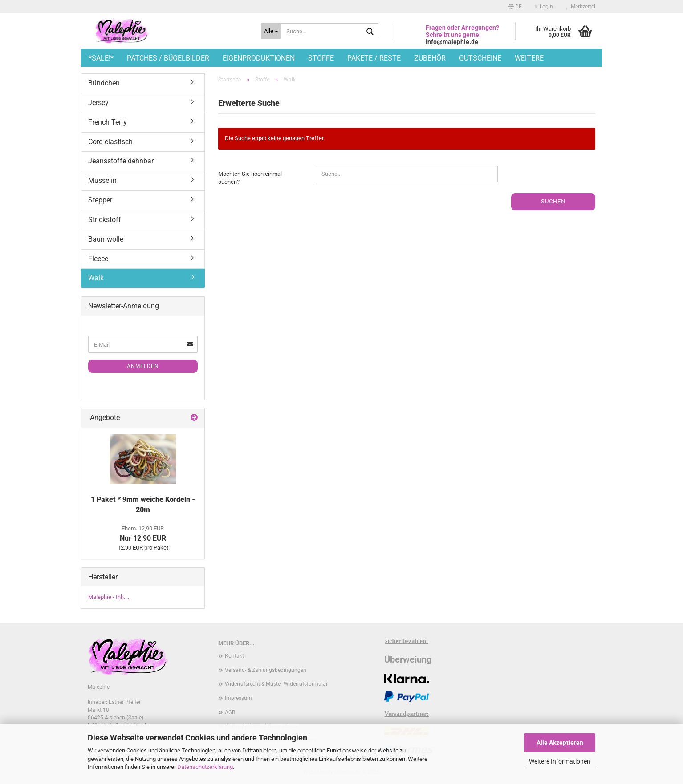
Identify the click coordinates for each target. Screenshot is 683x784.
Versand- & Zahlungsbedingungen (266, 670)
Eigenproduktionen (259, 58)
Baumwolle (106, 239)
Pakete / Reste (374, 58)
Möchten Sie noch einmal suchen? (250, 178)
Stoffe (321, 58)
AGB (230, 712)
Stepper (100, 200)
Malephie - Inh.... (109, 597)
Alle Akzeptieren (560, 743)
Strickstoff (105, 220)
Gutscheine (480, 58)
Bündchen (104, 83)
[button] (515, 7)
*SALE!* (101, 58)
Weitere (529, 58)
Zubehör (430, 58)
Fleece (98, 259)
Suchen (553, 201)
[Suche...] (271, 31)
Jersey (98, 103)
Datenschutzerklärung (205, 767)
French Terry (108, 122)
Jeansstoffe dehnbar (121, 161)
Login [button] (544, 7)
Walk (96, 278)
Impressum (238, 698)
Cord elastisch (110, 142)
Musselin (102, 180)
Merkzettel (581, 7)
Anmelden (143, 366)
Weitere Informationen (560, 761)
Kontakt (234, 656)
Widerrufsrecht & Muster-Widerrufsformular (276, 684)
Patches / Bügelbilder (168, 58)
